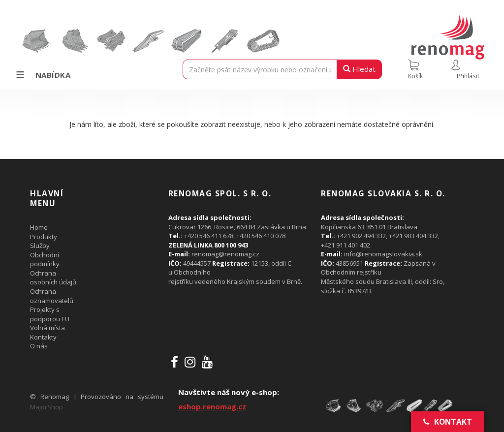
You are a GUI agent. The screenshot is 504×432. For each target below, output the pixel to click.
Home (39, 227)
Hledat (359, 69)
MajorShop (47, 407)
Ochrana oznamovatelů (52, 296)
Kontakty (43, 337)
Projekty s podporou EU (50, 314)
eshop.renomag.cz (212, 406)
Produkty (44, 237)
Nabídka (43, 75)
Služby (40, 246)
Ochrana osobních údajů (53, 278)
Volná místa (47, 328)
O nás (39, 346)
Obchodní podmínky (45, 260)
